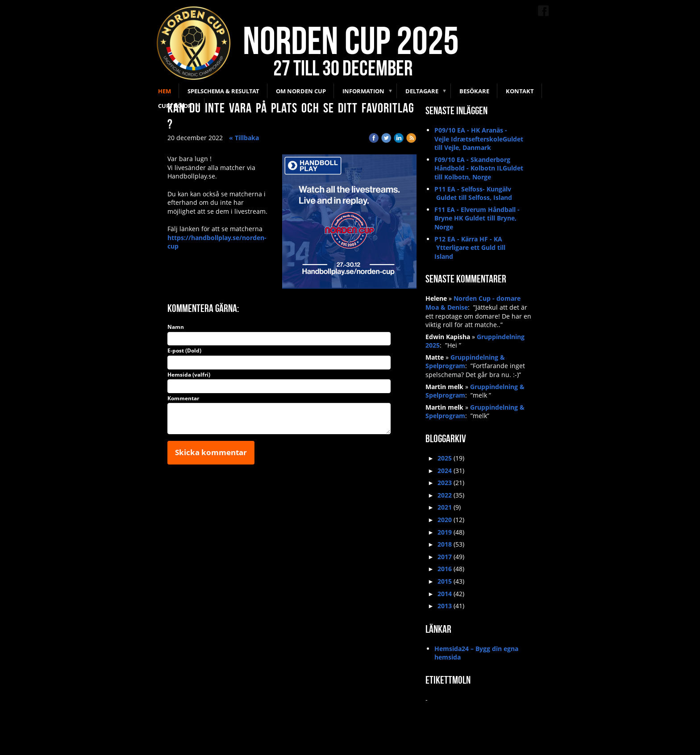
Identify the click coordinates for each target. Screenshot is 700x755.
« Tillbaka (244, 138)
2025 (445, 458)
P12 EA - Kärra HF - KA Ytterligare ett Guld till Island (470, 248)
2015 (445, 581)
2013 (445, 606)
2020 (445, 520)
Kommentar (183, 398)
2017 (445, 557)
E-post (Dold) (184, 351)
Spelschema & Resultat (223, 91)
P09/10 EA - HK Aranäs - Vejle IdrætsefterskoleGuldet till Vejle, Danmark (479, 139)
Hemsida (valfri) (189, 375)
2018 (445, 544)
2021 (445, 507)
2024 (445, 471)
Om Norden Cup (301, 91)
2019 (445, 532)
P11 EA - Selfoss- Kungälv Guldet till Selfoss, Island (473, 193)
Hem (165, 91)
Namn (176, 327)
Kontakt (520, 91)
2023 (445, 483)
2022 (445, 495)
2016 (445, 569)
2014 (445, 594)
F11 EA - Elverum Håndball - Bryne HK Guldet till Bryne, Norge (477, 218)
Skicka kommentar (211, 452)
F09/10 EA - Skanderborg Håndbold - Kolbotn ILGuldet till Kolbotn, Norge (479, 168)
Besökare (474, 91)
